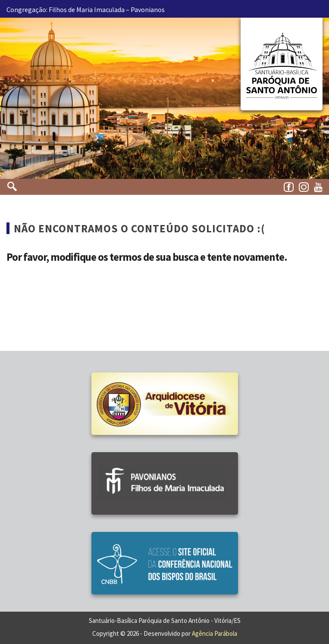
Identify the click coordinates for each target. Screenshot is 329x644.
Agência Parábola (215, 633)
